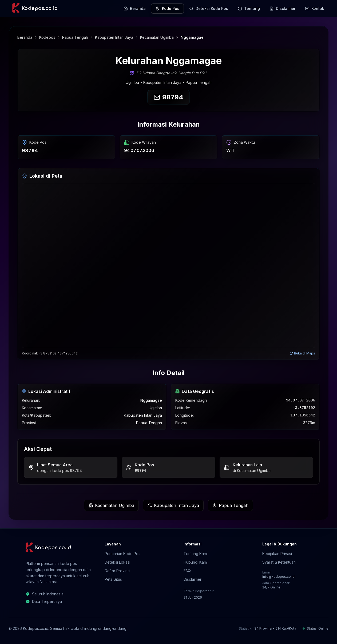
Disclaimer (193, 579)
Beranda (25, 37)
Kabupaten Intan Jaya (114, 37)
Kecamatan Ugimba (157, 37)
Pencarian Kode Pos (122, 554)
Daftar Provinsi (117, 571)
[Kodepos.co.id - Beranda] (35, 9)
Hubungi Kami (196, 562)
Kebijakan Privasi (277, 554)
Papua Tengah (75, 37)
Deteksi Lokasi (117, 562)
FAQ (187, 571)
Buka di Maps (302, 353)
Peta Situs (113, 579)
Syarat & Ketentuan (279, 562)
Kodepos (47, 37)
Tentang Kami (196, 554)
